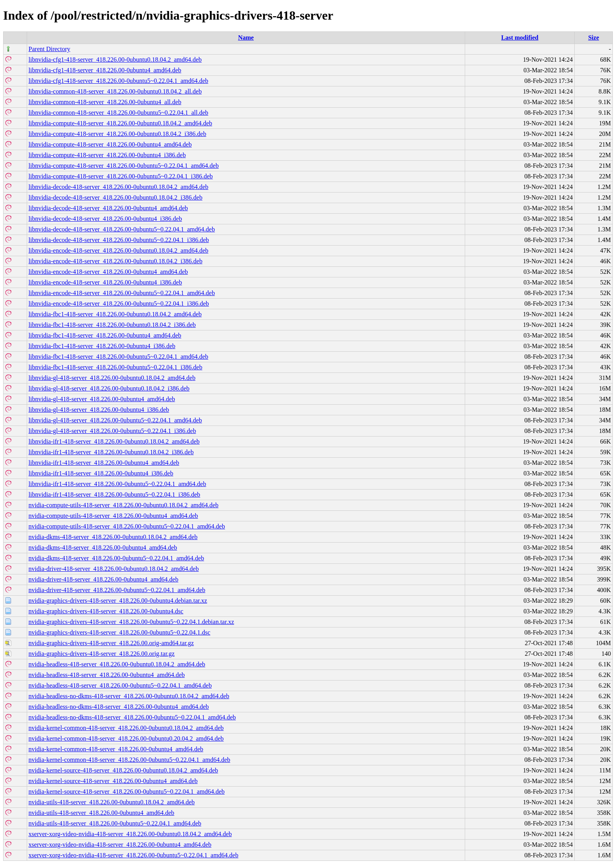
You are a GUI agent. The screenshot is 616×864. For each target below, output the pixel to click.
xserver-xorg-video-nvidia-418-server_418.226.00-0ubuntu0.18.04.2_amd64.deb (130, 834)
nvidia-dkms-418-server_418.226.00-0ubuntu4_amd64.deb (103, 548)
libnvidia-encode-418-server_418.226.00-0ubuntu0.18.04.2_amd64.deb (119, 250)
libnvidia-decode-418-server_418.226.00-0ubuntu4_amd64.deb (108, 208)
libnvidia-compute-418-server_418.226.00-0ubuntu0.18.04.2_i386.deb (117, 134)
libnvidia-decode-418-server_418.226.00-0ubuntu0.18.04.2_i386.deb (116, 197)
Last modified (520, 38)
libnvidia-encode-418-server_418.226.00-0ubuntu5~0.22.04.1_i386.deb (119, 304)
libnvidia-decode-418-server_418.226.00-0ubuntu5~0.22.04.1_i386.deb (119, 240)
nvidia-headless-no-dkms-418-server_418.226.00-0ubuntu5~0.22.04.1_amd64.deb (132, 717)
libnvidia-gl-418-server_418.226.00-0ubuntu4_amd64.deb (102, 399)
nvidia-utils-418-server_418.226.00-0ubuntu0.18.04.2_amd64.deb (112, 802)
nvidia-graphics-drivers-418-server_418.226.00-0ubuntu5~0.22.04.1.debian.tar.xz (131, 622)
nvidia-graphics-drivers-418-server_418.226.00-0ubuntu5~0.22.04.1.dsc (120, 632)
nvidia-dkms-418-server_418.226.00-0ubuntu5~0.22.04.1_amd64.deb (116, 558)
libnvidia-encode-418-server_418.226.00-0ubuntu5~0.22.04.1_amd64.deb (122, 293)
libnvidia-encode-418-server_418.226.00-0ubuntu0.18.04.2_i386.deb (116, 261)
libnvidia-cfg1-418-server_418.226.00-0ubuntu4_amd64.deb (105, 70)
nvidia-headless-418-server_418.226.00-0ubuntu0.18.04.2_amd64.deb (117, 664)
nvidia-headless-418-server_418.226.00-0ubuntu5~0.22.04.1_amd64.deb (120, 685)
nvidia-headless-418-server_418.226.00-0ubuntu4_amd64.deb (107, 675)
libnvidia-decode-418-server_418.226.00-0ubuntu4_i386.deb (105, 219)
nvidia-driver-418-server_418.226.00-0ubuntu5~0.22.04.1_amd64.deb (117, 590)
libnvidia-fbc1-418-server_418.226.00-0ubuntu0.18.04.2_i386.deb (112, 325)
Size (594, 38)
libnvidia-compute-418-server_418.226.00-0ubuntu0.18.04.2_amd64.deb (120, 123)
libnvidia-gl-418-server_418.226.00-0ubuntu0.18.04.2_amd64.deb (112, 378)
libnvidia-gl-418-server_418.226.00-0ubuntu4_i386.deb (99, 410)
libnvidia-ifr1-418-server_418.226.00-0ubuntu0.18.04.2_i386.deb (111, 452)
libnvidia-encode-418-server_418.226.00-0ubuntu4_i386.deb (105, 282)
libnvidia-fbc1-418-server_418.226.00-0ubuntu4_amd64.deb (105, 335)
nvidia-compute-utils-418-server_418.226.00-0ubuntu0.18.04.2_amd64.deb (124, 505)
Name (246, 38)
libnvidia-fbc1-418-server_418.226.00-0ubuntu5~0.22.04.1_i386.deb (115, 367)
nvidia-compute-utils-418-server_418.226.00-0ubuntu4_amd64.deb (113, 516)
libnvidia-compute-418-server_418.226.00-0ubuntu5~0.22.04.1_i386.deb (121, 176)
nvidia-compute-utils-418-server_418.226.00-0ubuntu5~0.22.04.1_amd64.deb (127, 526)
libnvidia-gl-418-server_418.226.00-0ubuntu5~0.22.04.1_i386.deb (112, 431)
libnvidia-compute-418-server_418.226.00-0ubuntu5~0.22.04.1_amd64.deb (124, 166)
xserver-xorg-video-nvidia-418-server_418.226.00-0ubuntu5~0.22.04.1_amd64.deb (134, 855)
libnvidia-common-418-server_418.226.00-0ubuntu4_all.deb (105, 102)
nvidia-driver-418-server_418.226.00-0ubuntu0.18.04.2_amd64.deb (114, 569)
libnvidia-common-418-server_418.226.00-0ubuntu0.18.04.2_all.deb (115, 91)
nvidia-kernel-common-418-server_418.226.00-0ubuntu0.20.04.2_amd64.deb (126, 738)
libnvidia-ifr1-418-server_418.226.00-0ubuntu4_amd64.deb (104, 463)
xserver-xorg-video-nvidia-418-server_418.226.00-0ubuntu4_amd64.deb (120, 845)
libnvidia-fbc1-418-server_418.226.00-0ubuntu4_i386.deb (102, 346)
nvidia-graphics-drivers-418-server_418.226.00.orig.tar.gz (102, 654)
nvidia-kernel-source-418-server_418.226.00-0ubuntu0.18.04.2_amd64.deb (124, 770)
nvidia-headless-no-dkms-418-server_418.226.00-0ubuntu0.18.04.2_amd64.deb (129, 696)
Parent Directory (49, 49)
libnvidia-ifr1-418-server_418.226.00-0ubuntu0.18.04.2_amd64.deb (114, 441)
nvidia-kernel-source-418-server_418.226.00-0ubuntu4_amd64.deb (113, 781)
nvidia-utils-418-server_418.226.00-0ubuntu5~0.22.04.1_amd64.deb (115, 823)
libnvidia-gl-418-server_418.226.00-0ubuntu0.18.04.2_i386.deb (109, 388)
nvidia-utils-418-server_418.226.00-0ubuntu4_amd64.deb (102, 813)
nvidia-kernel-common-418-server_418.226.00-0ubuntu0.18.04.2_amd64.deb (126, 728)
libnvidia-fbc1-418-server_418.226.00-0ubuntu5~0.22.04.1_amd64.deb (118, 357)
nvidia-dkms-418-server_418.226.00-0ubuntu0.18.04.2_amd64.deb (113, 537)
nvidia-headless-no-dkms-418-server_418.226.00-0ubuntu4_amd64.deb (119, 707)
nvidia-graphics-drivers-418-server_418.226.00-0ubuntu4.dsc (106, 611)
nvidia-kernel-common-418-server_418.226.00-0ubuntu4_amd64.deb (116, 749)
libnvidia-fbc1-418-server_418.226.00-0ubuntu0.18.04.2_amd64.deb (115, 314)
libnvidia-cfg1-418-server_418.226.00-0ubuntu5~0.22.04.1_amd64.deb (118, 81)
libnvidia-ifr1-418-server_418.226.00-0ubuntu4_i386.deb (101, 473)
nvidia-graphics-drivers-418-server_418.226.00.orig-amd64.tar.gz (111, 643)
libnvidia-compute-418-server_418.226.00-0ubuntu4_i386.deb (107, 155)
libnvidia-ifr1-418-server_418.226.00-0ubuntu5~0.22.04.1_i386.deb (115, 494)
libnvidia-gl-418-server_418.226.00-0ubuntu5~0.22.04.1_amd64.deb (115, 420)
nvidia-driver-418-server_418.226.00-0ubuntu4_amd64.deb (104, 579)
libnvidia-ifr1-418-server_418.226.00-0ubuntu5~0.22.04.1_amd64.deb (117, 484)
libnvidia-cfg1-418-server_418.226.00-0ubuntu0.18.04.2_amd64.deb (115, 60)
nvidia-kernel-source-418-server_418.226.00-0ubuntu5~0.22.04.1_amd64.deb (127, 792)
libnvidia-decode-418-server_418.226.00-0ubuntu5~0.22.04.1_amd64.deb (122, 229)
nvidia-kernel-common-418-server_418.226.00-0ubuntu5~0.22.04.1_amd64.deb (129, 760)
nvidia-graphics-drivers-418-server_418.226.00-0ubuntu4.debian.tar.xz (118, 601)
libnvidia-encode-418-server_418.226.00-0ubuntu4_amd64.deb (108, 272)
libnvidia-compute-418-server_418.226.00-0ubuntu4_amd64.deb (110, 144)
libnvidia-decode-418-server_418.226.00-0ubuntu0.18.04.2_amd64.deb (119, 187)
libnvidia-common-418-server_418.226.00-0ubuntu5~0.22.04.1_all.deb (118, 113)
